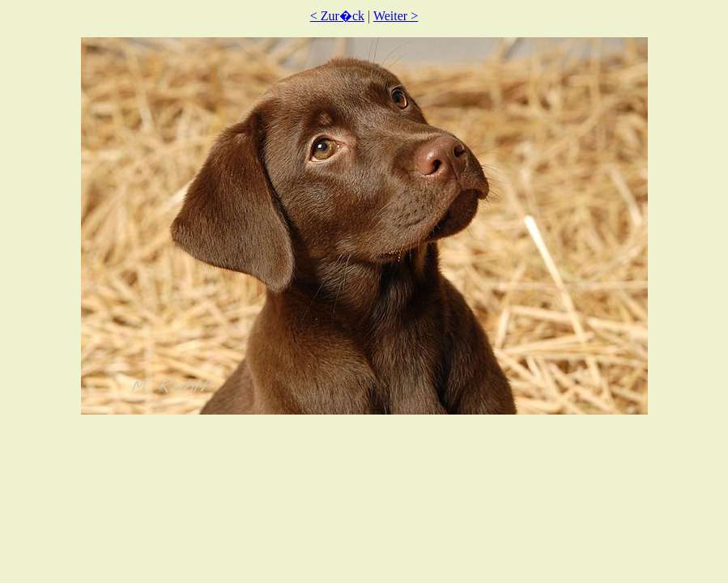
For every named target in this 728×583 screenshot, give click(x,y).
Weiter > (396, 16)
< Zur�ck (337, 16)
